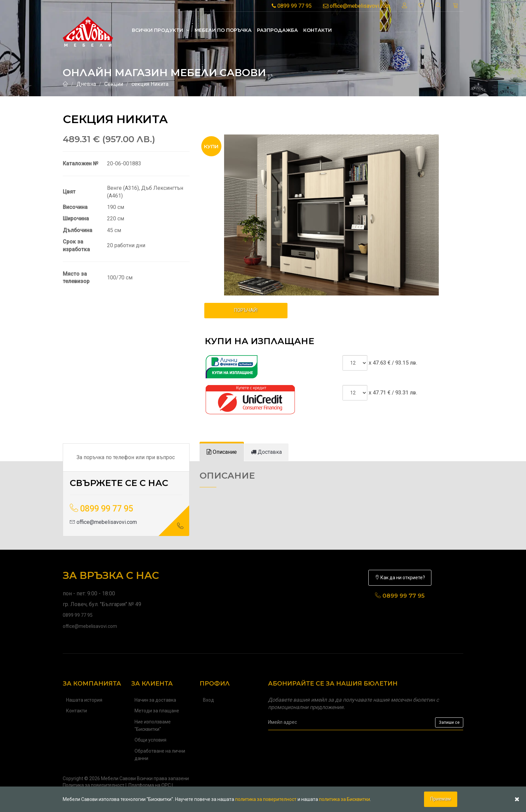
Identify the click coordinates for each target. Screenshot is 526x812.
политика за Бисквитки (345, 799)
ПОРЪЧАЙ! (246, 310)
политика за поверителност (266, 799)
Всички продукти (161, 30)
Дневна (86, 84)
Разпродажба (277, 30)
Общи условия (150, 740)
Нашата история (84, 700)
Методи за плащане (157, 711)
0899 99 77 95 (292, 6)
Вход (208, 700)
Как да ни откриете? (400, 578)
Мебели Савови (118, 778)
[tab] (222, 452)
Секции (114, 84)
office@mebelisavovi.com (357, 6)
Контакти (318, 30)
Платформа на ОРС (150, 785)
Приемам (441, 799)
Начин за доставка (155, 700)
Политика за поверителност (94, 785)
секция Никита (150, 84)
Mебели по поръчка (223, 30)
